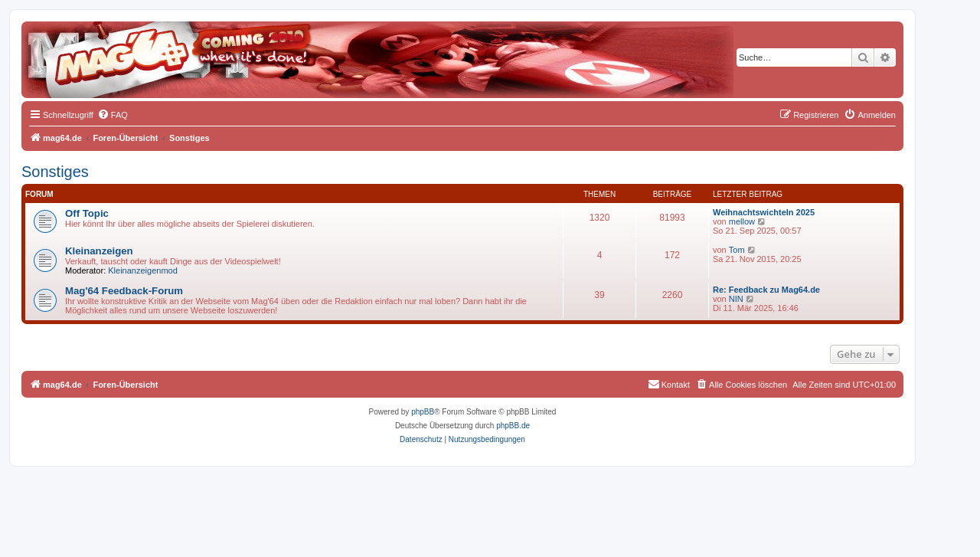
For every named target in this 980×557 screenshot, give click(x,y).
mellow (742, 221)
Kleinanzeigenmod (143, 270)
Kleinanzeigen (99, 251)
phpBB (423, 412)
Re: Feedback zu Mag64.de (766, 290)
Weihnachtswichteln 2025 (764, 212)
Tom (737, 250)
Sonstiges (55, 172)
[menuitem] (113, 115)
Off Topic (87, 213)
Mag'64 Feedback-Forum (124, 291)
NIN (736, 299)
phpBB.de (513, 426)
